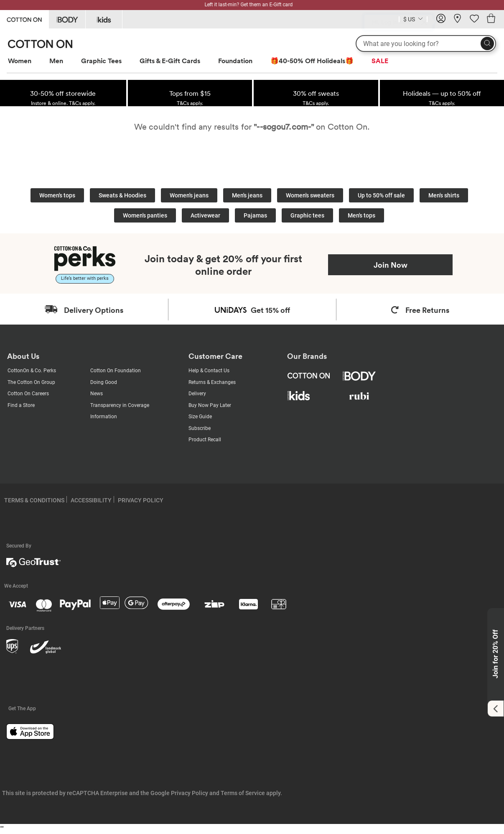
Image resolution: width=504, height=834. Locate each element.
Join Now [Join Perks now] (391, 265)
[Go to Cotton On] (24, 19)
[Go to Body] (67, 19)
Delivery (197, 394)
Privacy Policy (190, 793)
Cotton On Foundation (116, 371)
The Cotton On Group (31, 382)
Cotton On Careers (28, 394)
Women (20, 61)
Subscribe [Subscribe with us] (200, 428)
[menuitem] (27, 61)
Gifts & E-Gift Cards (170, 61)
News (97, 394)
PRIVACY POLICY (141, 500)
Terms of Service (243, 793)
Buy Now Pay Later (210, 405)
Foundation (235, 61)
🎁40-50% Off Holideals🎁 (312, 61)
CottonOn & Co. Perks (32, 371)
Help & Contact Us (209, 371)
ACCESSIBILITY (91, 500)
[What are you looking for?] (426, 43)
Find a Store (21, 405)
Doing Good (104, 382)
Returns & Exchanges (212, 382)
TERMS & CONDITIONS (34, 500)
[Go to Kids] (104, 19)
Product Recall (205, 440)
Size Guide (200, 417)
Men (56, 61)
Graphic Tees (101, 61)
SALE (380, 61)
